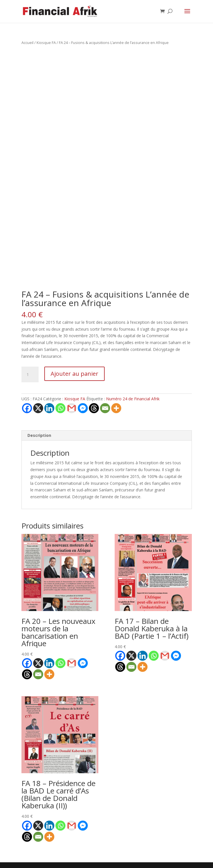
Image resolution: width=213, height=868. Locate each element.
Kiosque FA (46, 43)
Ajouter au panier (74, 374)
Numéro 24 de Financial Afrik (133, 399)
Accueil (27, 43)
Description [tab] (39, 435)
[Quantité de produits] (30, 375)
